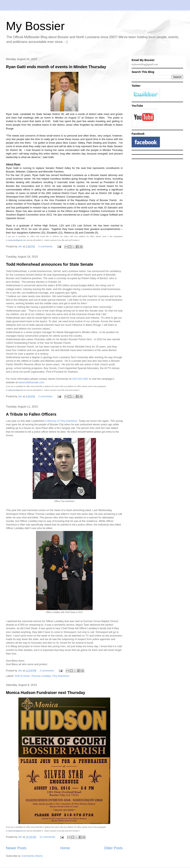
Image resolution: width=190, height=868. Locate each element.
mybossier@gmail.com (17, 240)
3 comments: (46, 246)
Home (65, 848)
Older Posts (113, 848)
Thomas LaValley (41, 676)
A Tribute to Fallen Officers (31, 414)
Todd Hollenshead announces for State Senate (50, 264)
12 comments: (48, 837)
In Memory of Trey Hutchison (61, 421)
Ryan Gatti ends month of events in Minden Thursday (56, 67)
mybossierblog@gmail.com (145, 64)
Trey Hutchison (61, 676)
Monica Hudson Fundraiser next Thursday (46, 693)
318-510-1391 (80, 379)
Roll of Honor (22, 676)
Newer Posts (16, 848)
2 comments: (46, 396)
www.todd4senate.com (31, 382)
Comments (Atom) (32, 856)
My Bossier (35, 26)
